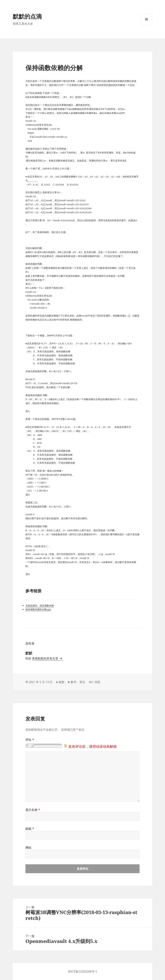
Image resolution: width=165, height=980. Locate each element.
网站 (28, 848)
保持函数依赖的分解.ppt (38, 609)
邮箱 (30, 829)
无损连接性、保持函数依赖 (40, 606)
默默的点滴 (27, 16)
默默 (62, 682)
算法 (82, 682)
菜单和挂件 (146, 25)
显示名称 (33, 810)
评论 (30, 740)
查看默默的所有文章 (45, 658)
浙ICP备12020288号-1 (82, 971)
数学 (74, 682)
